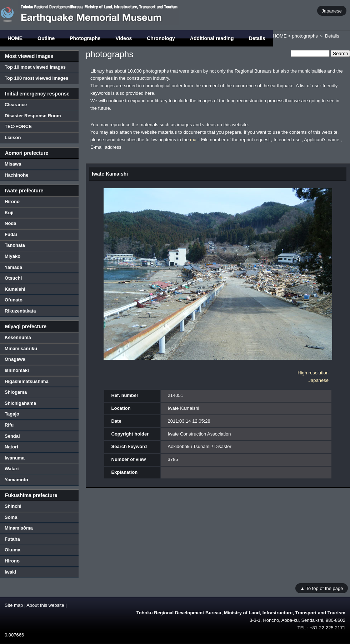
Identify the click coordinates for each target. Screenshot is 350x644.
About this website (45, 605)
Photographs (85, 38)
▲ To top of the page (321, 588)
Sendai (12, 436)
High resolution (313, 373)
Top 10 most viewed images (35, 67)
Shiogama (16, 392)
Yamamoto (16, 480)
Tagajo (12, 414)
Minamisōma (19, 528)
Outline (46, 38)
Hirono (12, 201)
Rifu (9, 425)
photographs (305, 36)
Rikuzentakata (20, 311)
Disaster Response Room (33, 116)
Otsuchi (13, 278)
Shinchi (13, 506)
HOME (15, 38)
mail (194, 140)
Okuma (12, 550)
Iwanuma (15, 458)
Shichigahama (20, 403)
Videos (124, 38)
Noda (11, 223)
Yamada (13, 267)
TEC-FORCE (18, 126)
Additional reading (212, 38)
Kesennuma (18, 337)
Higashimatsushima (27, 381)
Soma (11, 517)
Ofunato (14, 300)
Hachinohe (16, 175)
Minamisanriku (21, 348)
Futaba (12, 539)
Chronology (161, 38)
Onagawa (15, 359)
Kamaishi (15, 289)
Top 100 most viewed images (36, 78)
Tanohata (15, 245)
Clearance (16, 105)
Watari (12, 469)
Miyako (12, 256)
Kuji (9, 213)
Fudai (11, 234)
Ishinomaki (17, 370)
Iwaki (10, 572)
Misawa (13, 164)
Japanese (332, 11)
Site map (14, 605)
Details (257, 38)
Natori (11, 447)
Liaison (13, 137)
